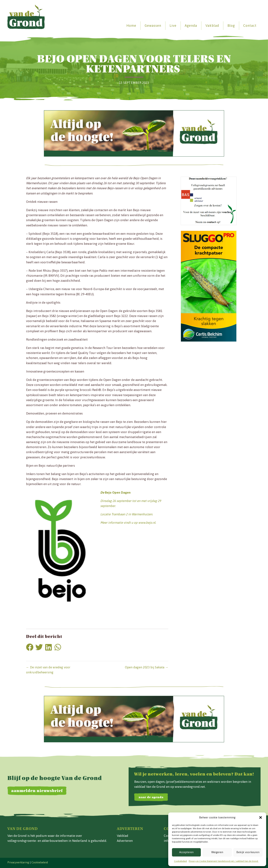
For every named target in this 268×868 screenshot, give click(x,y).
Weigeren (217, 852)
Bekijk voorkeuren (248, 852)
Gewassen (153, 26)
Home (131, 26)
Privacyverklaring (18, 862)
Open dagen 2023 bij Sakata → (147, 667)
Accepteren (186, 852)
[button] (261, 817)
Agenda (191, 26)
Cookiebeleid (180, 861)
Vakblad (212, 26)
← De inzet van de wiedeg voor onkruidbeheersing (48, 670)
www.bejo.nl (147, 523)
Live (173, 26)
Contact (250, 26)
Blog (231, 26)
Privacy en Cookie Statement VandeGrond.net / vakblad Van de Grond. (224, 861)
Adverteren (125, 841)
